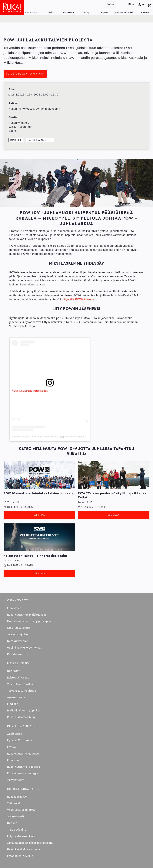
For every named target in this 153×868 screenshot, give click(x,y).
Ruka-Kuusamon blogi (21, 717)
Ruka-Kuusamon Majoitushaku (27, 615)
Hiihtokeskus (69, 12)
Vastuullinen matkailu (21, 684)
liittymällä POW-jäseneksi (79, 299)
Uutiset (12, 823)
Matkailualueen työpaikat (24, 710)
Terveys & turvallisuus (22, 691)
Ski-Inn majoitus (18, 634)
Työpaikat (14, 803)
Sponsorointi (16, 816)
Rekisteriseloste (18, 654)
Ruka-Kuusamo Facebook (24, 767)
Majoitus (51, 12)
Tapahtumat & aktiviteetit (124, 12)
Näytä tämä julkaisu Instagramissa (30, 391)
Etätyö (12, 747)
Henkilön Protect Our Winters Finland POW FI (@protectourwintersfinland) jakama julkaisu (59, 437)
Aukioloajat (15, 734)
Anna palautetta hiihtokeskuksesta (30, 843)
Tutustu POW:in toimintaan (25, 74)
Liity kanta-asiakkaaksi (22, 836)
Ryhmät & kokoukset (20, 740)
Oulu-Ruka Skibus (19, 628)
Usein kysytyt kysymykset (24, 648)
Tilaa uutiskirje (17, 830)
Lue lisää (39, 515)
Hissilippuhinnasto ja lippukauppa (29, 621)
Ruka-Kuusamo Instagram (24, 773)
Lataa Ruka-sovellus (20, 856)
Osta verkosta (18, 600)
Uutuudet (13, 671)
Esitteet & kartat (18, 677)
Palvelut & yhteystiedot (25, 726)
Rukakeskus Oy (17, 797)
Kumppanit (14, 760)
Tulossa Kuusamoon (33, 12)
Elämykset (104, 12)
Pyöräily (86, 12)
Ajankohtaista (16, 697)
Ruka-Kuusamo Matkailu (23, 753)
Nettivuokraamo (18, 641)
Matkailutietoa (19, 663)
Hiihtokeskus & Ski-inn (24, 789)
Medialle (13, 704)
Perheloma (144, 12)
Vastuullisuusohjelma (21, 810)
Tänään (110, 4)
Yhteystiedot (16, 780)
